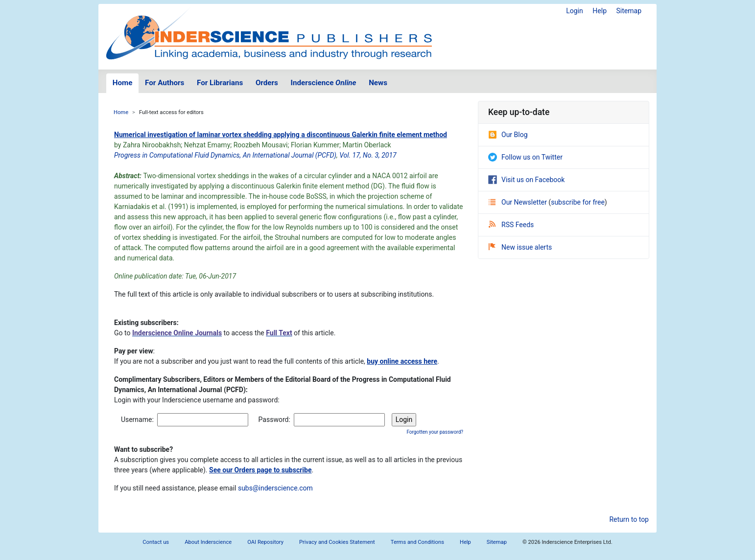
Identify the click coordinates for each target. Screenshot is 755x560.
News (378, 83)
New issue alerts (520, 247)
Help (600, 11)
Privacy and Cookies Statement (337, 542)
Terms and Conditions (417, 542)
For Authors (165, 83)
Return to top (629, 519)
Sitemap (629, 11)
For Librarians (220, 83)
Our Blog (508, 135)
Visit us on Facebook (526, 180)
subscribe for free (578, 202)
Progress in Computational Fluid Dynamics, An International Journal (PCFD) (225, 155)
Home (123, 83)
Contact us (156, 542)
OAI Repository (265, 542)
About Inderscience (208, 542)
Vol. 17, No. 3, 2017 (368, 155)
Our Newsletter (519, 202)
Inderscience (324, 83)
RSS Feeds (511, 225)
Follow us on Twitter (525, 157)
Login (575, 11)
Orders (267, 83)
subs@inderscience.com (275, 488)
